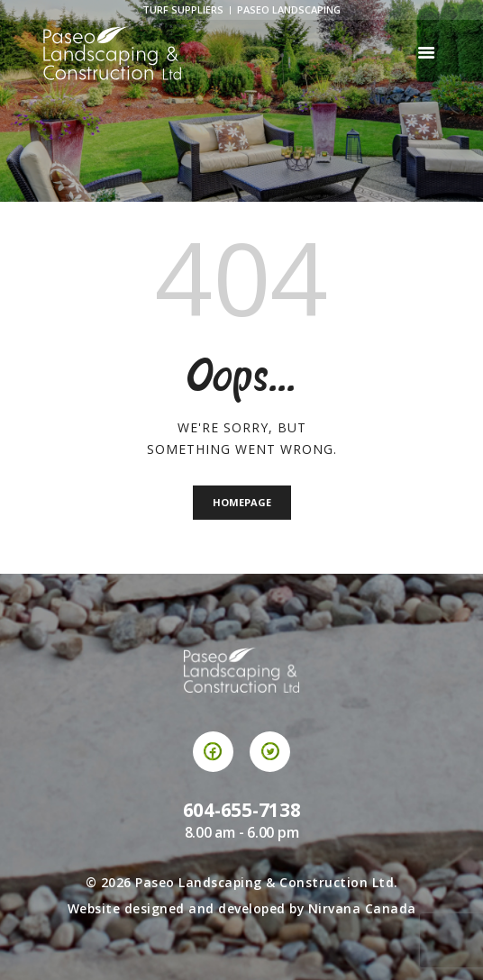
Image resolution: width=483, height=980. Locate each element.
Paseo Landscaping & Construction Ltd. (267, 882)
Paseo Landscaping (289, 9)
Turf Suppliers (183, 9)
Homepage (242, 502)
